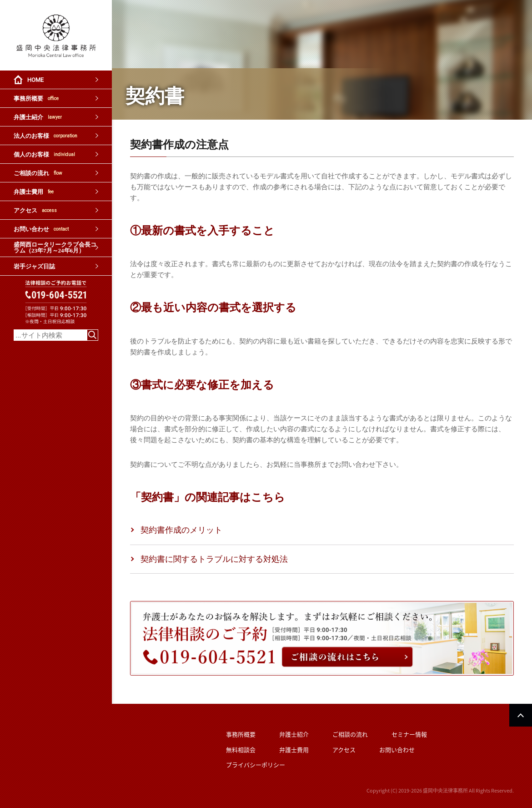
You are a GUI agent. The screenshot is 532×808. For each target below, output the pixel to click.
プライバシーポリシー (256, 765)
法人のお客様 (45, 136)
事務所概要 (36, 98)
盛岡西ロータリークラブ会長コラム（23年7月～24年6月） (55, 247)
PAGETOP (521, 715)
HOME (35, 80)
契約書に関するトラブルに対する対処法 (214, 559)
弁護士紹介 (38, 117)
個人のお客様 (44, 154)
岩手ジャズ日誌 (34, 266)
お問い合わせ (41, 229)
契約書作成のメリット (181, 530)
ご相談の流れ (38, 173)
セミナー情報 (409, 734)
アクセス (35, 210)
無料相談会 (241, 750)
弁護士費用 (34, 192)
